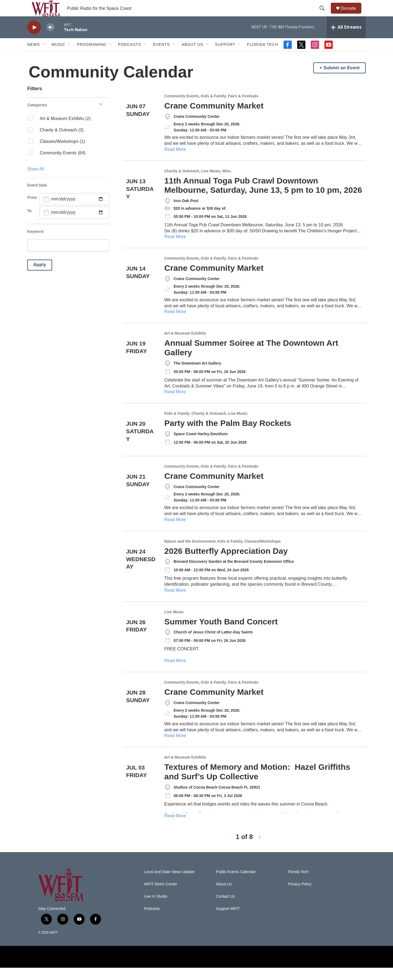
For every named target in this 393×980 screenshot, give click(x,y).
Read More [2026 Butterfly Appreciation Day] (175, 602)
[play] (34, 40)
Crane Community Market (214, 118)
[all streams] (346, 40)
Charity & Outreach (182, 183)
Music (58, 57)
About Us (192, 57)
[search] (68, 258)
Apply (40, 277)
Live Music (211, 183)
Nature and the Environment (190, 554)
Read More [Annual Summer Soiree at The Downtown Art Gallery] (175, 404)
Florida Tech (263, 57)
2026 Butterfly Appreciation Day (226, 563)
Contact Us (225, 909)
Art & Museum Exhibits (185, 346)
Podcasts (129, 57)
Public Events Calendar (236, 884)
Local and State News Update (169, 884)
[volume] (50, 40)
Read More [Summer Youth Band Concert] (175, 673)
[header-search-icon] (324, 14)
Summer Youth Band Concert (221, 634)
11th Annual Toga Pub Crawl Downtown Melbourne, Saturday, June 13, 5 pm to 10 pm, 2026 (263, 198)
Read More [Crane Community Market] (175, 162)
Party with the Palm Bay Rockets (228, 435)
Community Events (182, 108)
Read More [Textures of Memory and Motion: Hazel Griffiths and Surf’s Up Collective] (175, 828)
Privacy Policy (300, 896)
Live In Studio (156, 909)
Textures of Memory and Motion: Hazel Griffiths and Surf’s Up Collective (257, 784)
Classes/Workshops (263, 554)
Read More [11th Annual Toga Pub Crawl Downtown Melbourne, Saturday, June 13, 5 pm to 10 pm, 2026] (175, 249)
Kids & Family (214, 108)
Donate (352, 14)
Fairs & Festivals (243, 108)
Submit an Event (342, 80)
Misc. (227, 183)
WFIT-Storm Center (161, 896)
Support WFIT (228, 921)
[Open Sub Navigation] (44, 57)
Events (161, 57)
